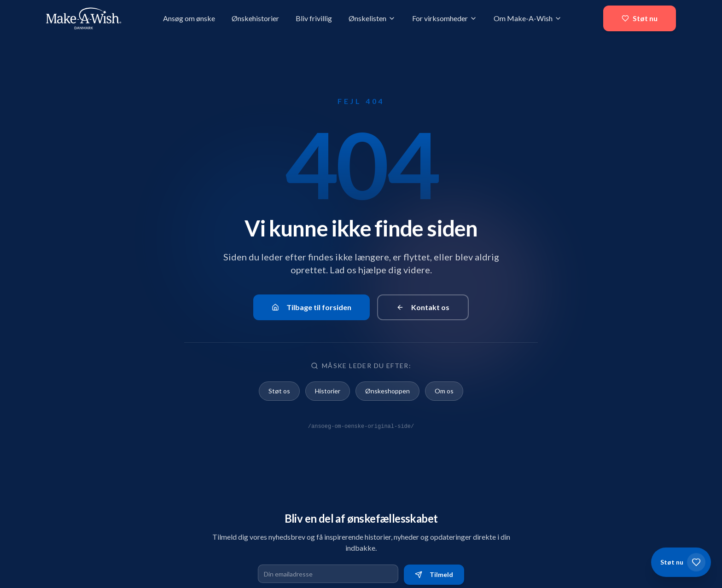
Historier (328, 391)
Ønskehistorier (255, 18)
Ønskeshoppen (387, 391)
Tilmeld (434, 574)
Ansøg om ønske (189, 18)
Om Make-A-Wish (528, 18)
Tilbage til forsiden (312, 307)
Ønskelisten (372, 18)
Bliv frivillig (314, 18)
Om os (444, 391)
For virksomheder (445, 18)
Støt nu (640, 18)
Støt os (279, 391)
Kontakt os (423, 307)
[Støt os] (681, 562)
